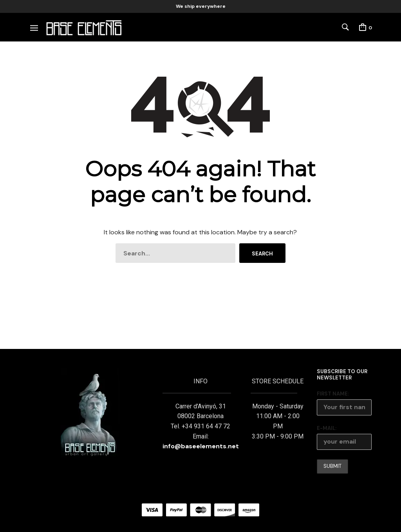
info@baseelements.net (201, 446)
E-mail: (327, 428)
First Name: (333, 394)
